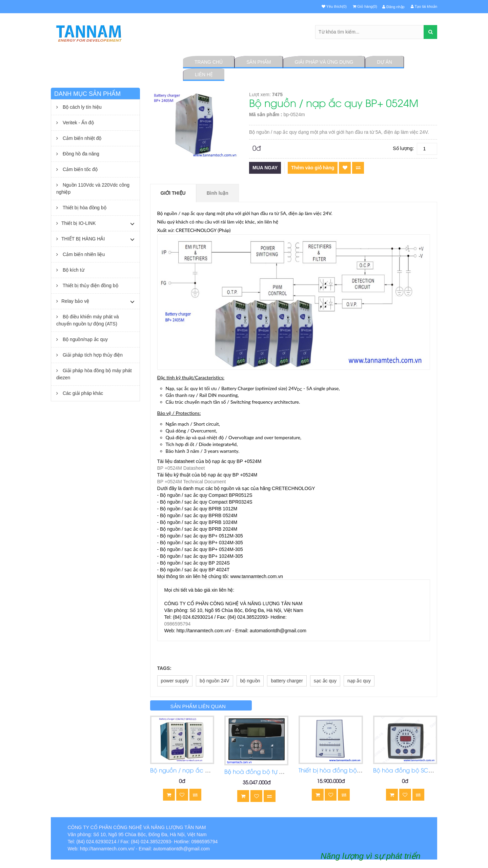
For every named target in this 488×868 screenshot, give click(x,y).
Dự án (384, 62)
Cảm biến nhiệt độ (79, 138)
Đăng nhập (393, 7)
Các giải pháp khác (80, 393)
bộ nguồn (250, 681)
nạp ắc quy (359, 681)
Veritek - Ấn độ (75, 123)
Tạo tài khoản (424, 6)
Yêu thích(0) (334, 6)
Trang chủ (209, 62)
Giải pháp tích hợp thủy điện (89, 355)
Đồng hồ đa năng (78, 154)
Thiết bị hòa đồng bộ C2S (334, 771)
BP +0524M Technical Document (192, 482)
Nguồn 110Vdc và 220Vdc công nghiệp (93, 188)
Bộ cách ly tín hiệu (79, 107)
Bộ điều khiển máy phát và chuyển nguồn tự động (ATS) (88, 320)
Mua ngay (265, 168)
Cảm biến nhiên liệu (80, 254)
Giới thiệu (173, 193)
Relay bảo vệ (73, 301)
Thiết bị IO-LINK (76, 223)
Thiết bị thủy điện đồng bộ (87, 285)
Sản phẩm (259, 62)
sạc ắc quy (325, 681)
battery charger (287, 681)
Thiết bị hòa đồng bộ (81, 208)
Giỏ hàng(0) (365, 6)
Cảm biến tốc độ (77, 169)
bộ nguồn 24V (215, 681)
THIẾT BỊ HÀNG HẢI (80, 239)
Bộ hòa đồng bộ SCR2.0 (406, 771)
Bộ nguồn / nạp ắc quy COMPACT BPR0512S (212, 771)
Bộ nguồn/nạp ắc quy (82, 339)
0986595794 (178, 624)
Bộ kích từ (70, 270)
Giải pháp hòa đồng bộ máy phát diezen (94, 374)
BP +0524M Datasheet (181, 468)
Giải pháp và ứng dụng (324, 62)
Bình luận (218, 193)
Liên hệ (204, 75)
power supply (175, 681)
